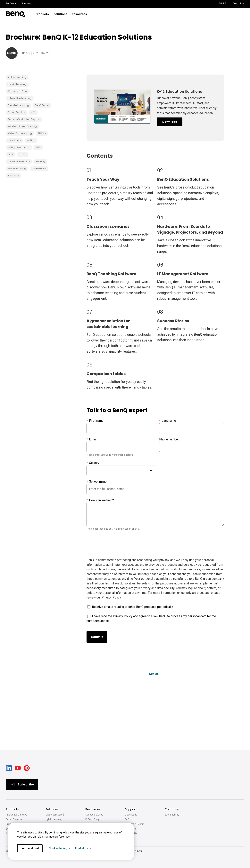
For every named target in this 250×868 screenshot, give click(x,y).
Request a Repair (134, 824)
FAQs (128, 819)
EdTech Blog (92, 819)
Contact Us (131, 833)
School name (97, 482)
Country (93, 463)
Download (170, 122)
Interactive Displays (17, 815)
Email (92, 439)
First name (95, 421)
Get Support (131, 829)
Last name (168, 421)
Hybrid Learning (54, 819)
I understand (30, 848)
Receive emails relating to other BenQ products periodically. (133, 607)
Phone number (169, 439)
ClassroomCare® (55, 815)
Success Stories (94, 815)
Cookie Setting (60, 848)
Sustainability (172, 815)
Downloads (131, 815)
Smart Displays (14, 819)
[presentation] (116, 545)
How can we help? (100, 500)
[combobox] (121, 470)
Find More (83, 848)
